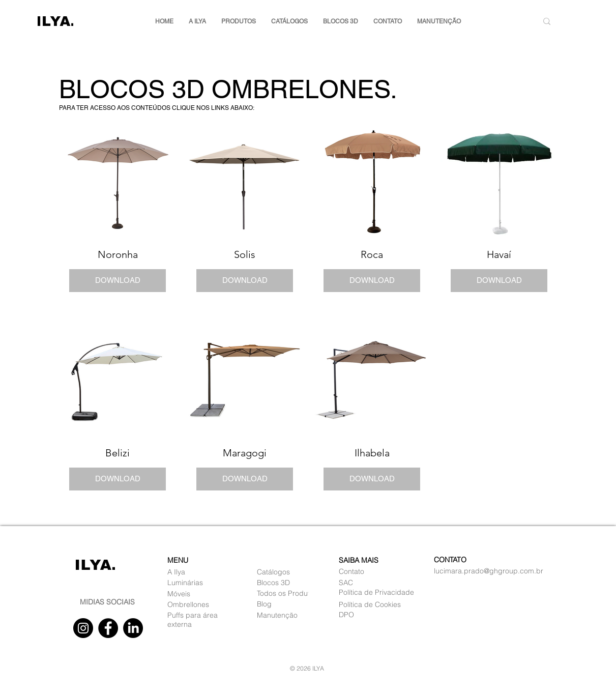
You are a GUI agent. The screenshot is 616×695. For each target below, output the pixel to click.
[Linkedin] (133, 628)
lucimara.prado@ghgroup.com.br (489, 571)
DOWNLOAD (117, 280)
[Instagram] (83, 628)
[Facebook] (108, 628)
